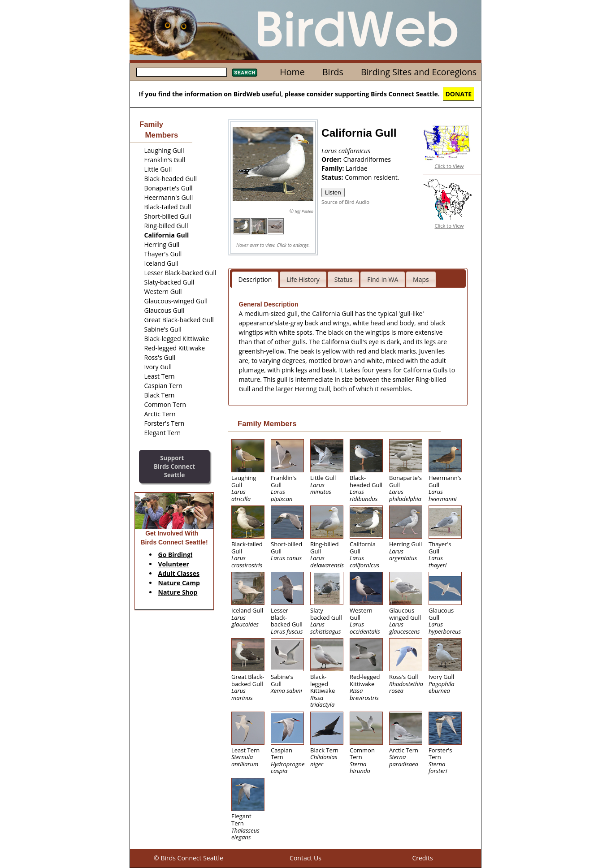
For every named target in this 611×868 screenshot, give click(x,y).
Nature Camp (179, 583)
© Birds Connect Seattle (188, 858)
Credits (422, 858)
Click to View (449, 166)
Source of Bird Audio (345, 202)
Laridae (357, 168)
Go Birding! (175, 555)
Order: (332, 159)
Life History (303, 279)
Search (245, 73)
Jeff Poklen (304, 211)
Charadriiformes (367, 159)
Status (344, 279)
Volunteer (174, 564)
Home (292, 72)
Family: (334, 168)
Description (255, 279)
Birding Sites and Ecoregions (419, 72)
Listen (333, 192)
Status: (333, 177)
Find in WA (383, 279)
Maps (421, 279)
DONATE (459, 94)
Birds (333, 72)
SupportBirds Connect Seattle (174, 466)
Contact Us (305, 858)
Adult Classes (179, 573)
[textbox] (182, 72)
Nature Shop (178, 592)
